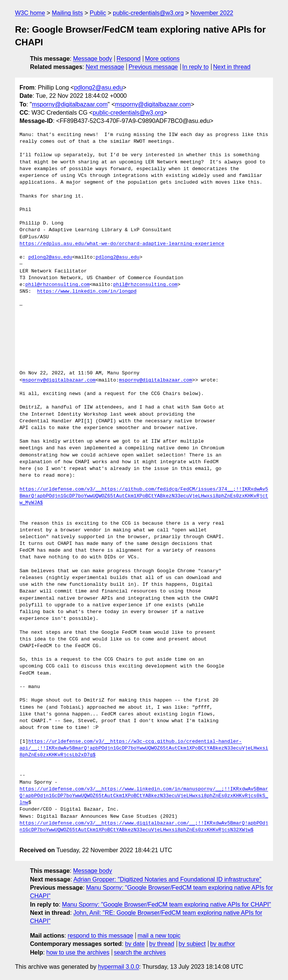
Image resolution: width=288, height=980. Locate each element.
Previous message (153, 67)
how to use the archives (78, 952)
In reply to (195, 67)
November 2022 (212, 13)
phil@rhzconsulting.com (58, 285)
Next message (105, 67)
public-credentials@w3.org (148, 13)
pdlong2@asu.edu (98, 88)
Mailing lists (67, 13)
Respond (129, 59)
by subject (192, 944)
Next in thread (232, 67)
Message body (93, 59)
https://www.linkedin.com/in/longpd (87, 292)
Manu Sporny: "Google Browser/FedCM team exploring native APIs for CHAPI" (166, 904)
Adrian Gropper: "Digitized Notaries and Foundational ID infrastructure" (167, 879)
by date (135, 944)
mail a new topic (159, 936)
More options (163, 59)
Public (98, 13)
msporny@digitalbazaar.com (70, 104)
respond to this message (100, 936)
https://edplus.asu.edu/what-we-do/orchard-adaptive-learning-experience (122, 244)
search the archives (140, 952)
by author (223, 944)
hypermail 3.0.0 (118, 967)
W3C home (30, 13)
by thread (162, 944)
